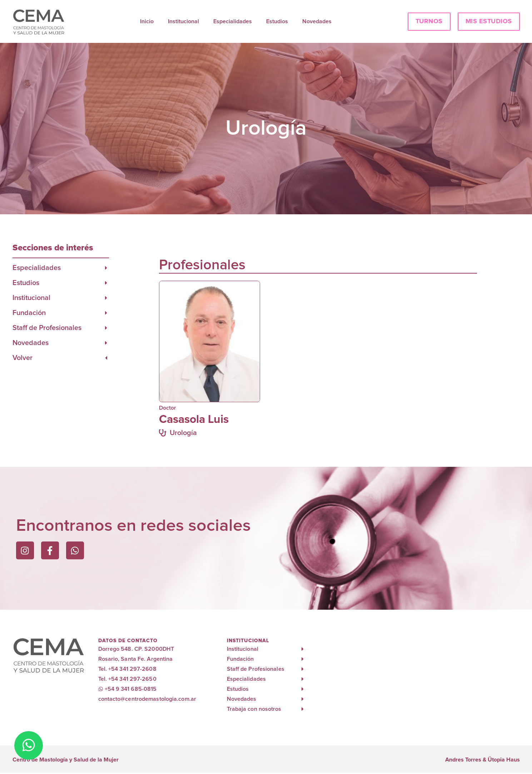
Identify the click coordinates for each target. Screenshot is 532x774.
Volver (23, 358)
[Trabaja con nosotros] (303, 709)
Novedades (317, 21)
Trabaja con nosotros (254, 709)
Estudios (277, 21)
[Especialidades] (106, 268)
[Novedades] (106, 343)
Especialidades (233, 21)
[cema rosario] (416, 678)
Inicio (147, 21)
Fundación (29, 313)
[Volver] (106, 358)
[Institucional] (106, 298)
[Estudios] (106, 283)
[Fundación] (106, 313)
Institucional (183, 21)
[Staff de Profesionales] (106, 328)
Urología (183, 433)
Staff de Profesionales (47, 328)
